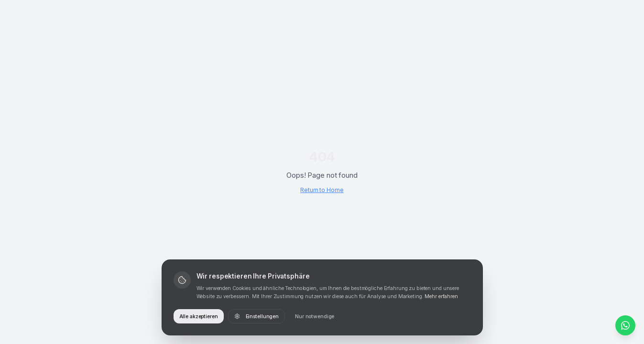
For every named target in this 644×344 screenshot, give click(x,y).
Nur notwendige (315, 317)
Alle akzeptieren (199, 317)
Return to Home (322, 190)
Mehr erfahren (441, 296)
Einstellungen (257, 317)
